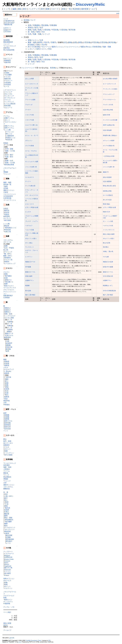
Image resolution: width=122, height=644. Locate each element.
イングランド (9, 102)
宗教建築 (36, 25)
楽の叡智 (8, 573)
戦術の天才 (107, 212)
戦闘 (10, 329)
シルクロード (9, 554)
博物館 (6, 172)
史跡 (30, 25)
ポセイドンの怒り (31, 238)
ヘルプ (93, 9)
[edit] (118, 13)
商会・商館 (8, 518)
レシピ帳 (8, 130)
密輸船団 (8, 60)
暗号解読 (8, 276)
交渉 (7, 155)
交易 (6, 278)
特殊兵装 (9, 347)
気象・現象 (37, 34)
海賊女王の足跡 (108, 262)
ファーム (7, 471)
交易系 (7, 363)
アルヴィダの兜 (108, 105)
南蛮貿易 (7, 216)
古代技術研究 (8, 196)
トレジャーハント (10, 194)
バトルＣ (8, 77)
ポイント (8, 586)
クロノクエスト (9, 290)
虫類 (35, 30)
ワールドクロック (10, 46)
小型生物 (47, 30)
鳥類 (40, 30)
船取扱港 (8, 337)
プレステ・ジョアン (32, 221)
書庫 (6, 524)
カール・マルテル (31, 151)
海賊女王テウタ (30, 262)
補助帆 (8, 345)
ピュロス (28, 212)
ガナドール (7, 242)
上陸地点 (7, 469)
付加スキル (9, 335)
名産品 (7, 214)
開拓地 (6, 473)
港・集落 (31, 32)
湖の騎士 (106, 247)
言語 (6, 399)
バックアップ (34, 9)
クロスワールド (9, 596)
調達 (7, 387)
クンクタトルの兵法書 (110, 120)
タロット (8, 449)
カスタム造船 (9, 318)
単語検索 (76, 9)
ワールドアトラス (10, 288)
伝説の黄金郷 (107, 130)
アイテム (7, 116)
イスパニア (8, 92)
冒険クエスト (33, 40)
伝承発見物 (7, 198)
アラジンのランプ (109, 94)
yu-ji (20, 642)
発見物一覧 (7, 184)
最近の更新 (7, 623)
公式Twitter (7, 32)
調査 (12, 149)
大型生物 (63, 30)
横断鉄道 (7, 489)
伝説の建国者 (107, 181)
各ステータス (8, 443)
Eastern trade (9, 559)
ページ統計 (7, 612)
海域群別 (8, 258)
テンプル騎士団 (30, 186)
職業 (5, 359)
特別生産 (9, 140)
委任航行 (9, 541)
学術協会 (7, 405)
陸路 (6, 584)
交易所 (7, 510)
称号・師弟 (7, 441)
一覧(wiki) (8, 371)
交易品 (6, 209)
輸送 (10, 326)
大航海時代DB (9, 21)
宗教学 (53, 42)
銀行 (6, 498)
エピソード (8, 108)
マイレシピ (10, 132)
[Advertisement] (50, 309)
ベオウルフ (29, 226)
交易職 (7, 417)
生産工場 (8, 231)
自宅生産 (8, 429)
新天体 (9, 377)
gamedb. (12, 638)
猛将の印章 (107, 115)
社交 (7, 391)
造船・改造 (8, 314)
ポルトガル (8, 94)
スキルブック (9, 369)
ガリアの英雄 (30, 146)
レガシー (31, 49)
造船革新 (8, 62)
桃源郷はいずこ (108, 285)
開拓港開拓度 (8, 42)
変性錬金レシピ (11, 228)
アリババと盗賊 (30, 100)
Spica (6, 563)
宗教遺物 (53, 25)
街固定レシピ (11, 138)
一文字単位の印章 (109, 156)
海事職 (7, 419)
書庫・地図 (7, 182)
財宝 (36, 27)
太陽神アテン (30, 280)
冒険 (6, 274)
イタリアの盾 (30, 120)
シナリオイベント (10, 90)
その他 (12, 151)
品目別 (7, 212)
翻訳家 (7, 514)
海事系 (7, 365)
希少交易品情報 (9, 50)
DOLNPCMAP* (10, 23)
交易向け (8, 310)
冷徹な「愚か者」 (109, 251)
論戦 (6, 186)
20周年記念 (8, 557)
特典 (5, 598)
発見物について (30, 20)
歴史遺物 (45, 25)
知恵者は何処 (107, 191)
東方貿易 (8, 220)
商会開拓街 (7, 477)
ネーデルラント (10, 98)
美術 (38, 45)
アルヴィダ (29, 105)
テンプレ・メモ (9, 607)
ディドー (28, 181)
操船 (7, 151)
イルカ (7, 447)
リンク (6, 19)
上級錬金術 (10, 136)
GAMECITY (7, 30)
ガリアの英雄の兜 (109, 146)
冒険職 (7, 415)
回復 (7, 163)
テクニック (8, 252)
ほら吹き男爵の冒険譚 (110, 79)
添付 (43, 9)
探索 (7, 383)
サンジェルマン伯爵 (32, 162)
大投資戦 (8, 82)
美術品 (30, 27)
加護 (6, 451)
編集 (14, 9)
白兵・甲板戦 (9, 248)
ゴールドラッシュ (10, 200)
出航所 (7, 533)
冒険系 (7, 361)
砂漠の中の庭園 (108, 267)
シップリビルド (10, 316)
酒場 (6, 506)
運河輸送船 (10, 539)
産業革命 (7, 48)
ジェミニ (8, 571)
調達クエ (8, 280)
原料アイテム (9, 128)
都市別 (7, 210)
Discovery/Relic (90, 4)
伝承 (30, 34)
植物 (30, 30)
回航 (6, 582)
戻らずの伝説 (107, 200)
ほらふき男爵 (30, 79)
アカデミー (8, 81)
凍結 (20, 9)
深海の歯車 (29, 276)
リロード (55, 9)
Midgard (7, 556)
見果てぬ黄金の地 (109, 125)
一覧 (69, 9)
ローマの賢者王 (108, 195)
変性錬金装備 (9, 164)
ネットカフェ (8, 601)
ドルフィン (8, 588)
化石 (41, 27)
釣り (7, 381)
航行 (12, 155)
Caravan (7, 561)
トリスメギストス (109, 230)
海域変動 (7, 40)
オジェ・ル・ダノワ (32, 135)
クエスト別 (8, 260)
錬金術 (7, 226)
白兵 (12, 161)
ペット (6, 431)
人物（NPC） (9, 496)
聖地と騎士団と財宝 (109, 186)
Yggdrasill (8, 566)
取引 (12, 157)
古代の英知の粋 (108, 276)
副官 (5, 413)
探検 (10, 322)
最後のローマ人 (30, 272)
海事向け (8, 312)
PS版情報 (7, 603)
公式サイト (7, 28)
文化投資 (8, 84)
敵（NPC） (8, 254)
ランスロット (30, 247)
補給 (7, 379)
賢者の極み (107, 204)
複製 (48, 9)
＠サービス (7, 580)
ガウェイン (29, 141)
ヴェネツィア (9, 96)
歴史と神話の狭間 (109, 234)
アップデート (8, 552)
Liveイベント (8, 58)
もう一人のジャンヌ (32, 84)
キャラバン (7, 218)
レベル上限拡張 (10, 104)
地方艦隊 (8, 522)
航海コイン (8, 600)
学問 (7, 149)
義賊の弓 (106, 172)
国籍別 (7, 262)
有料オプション (9, 579)
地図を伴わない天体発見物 (91, 47)
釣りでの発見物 (34, 47)
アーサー (28, 110)
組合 (6, 525)
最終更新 (85, 9)
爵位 (5, 439)
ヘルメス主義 (30, 230)
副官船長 (8, 425)
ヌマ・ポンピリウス (32, 195)
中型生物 (55, 30)
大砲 (8, 341)
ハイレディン (9, 453)
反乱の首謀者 (107, 177)
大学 (5, 403)
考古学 (47, 42)
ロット (8, 120)
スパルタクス (30, 177)
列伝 (50, 49)
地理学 (40, 42)
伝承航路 (7, 297)
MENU (6, 625)
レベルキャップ (10, 263)
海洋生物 (72, 30)
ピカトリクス (30, 204)
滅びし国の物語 (30, 295)
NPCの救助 (8, 455)
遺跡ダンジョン (9, 190)
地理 (38, 32)
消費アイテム (9, 118)
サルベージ (46, 47)
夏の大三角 (8, 568)
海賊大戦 (8, 79)
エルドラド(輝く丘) (31, 125)
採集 (7, 385)
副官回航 (8, 423)
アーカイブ (7, 630)
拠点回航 (9, 535)
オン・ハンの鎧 (108, 221)
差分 (25, 9)
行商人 (7, 512)
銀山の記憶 (107, 243)
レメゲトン (29, 257)
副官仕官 (8, 427)
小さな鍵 (106, 257)
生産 (7, 157)
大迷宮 (6, 192)
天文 (43, 32)
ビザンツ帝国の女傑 (32, 207)
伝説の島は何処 (108, 110)
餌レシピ (9, 134)
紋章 (8, 351)
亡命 (7, 504)
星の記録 (28, 291)
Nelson (7, 564)
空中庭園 (28, 267)
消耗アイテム (9, 126)
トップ (6, 9)
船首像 (8, 349)
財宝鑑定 (31, 45)
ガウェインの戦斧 (109, 141)
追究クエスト (41, 49)
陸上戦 (6, 250)
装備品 (6, 143)
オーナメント (10, 529)
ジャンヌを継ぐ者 (31, 167)
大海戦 (7, 73)
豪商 (6, 516)
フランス (8, 100)
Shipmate (8, 570)
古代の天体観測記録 (109, 291)
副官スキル (8, 421)
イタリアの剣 (30, 115)
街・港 (6, 492)
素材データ (9, 333)
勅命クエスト (9, 286)
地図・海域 (7, 467)
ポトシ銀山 (29, 243)
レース (7, 86)
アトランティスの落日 (110, 89)
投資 (7, 502)
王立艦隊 (8, 75)
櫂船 (9, 331)
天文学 (44, 45)
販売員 (8, 508)
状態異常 (7, 445)
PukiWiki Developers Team (33, 641)
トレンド (7, 44)
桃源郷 (27, 285)
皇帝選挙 (7, 465)
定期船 (8, 537)
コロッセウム (8, 240)
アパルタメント (10, 527)
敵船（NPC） (8, 256)
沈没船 (6, 188)
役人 (6, 500)
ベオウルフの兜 (108, 226)
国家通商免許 (8, 295)
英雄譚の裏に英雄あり (110, 135)
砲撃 (7, 161)
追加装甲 (9, 343)
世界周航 (8, 106)
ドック (7, 475)
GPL (50, 641)
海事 (6, 284)
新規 (64, 9)
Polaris (7, 575)
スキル (6, 367)
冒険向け (8, 308)
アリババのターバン (109, 100)
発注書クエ (9, 282)
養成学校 (7, 401)
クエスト (7, 272)
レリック (47, 34)
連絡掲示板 (8, 24)
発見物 (53, 68)
